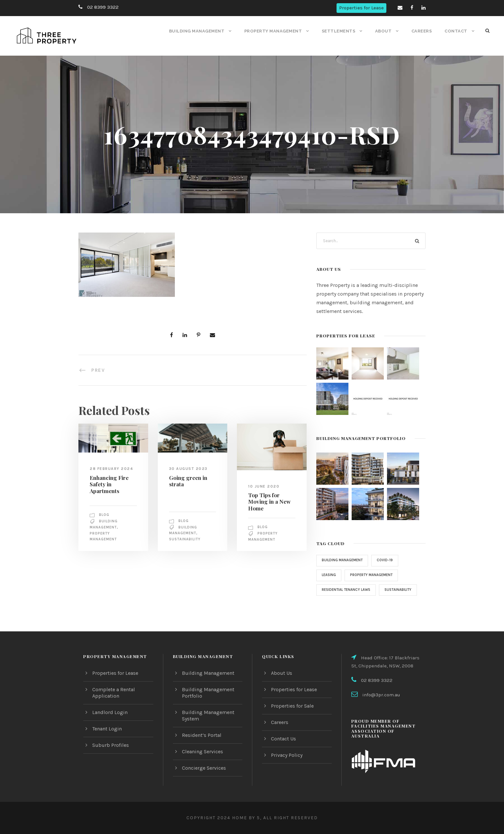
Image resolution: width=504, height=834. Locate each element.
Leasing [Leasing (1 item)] (330, 575)
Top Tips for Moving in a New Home (268, 501)
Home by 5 (244, 818)
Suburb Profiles (110, 745)
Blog (105, 515)
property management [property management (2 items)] (375, 575)
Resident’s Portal (201, 735)
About (384, 31)
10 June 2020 (264, 486)
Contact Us (284, 739)
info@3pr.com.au (381, 695)
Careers (422, 31)
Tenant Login (107, 729)
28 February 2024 (112, 469)
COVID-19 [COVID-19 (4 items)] (388, 560)
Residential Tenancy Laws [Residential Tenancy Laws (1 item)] (348, 590)
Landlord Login (109, 712)
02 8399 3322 (102, 7)
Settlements (340, 31)
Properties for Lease (362, 8)
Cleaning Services (203, 752)
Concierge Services (204, 768)
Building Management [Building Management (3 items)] (344, 560)
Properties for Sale (292, 706)
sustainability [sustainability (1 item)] (336, 604)
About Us (282, 673)
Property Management (275, 31)
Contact (456, 31)
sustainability (186, 539)
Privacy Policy (287, 755)
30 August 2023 (188, 469)
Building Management (199, 31)
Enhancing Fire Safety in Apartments (108, 484)
